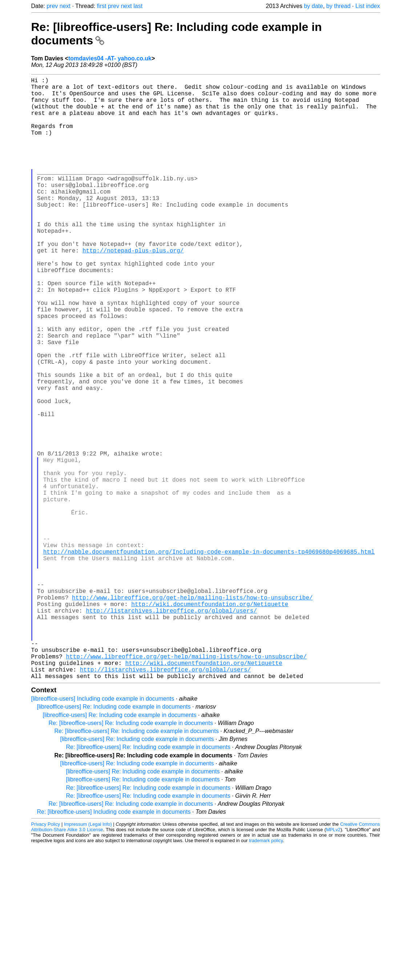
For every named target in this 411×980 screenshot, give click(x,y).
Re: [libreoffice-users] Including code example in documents (114, 946)
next (65, 6)
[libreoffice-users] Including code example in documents (103, 832)
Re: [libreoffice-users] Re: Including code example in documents (131, 857)
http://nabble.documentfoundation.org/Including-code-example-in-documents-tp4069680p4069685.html (209, 658)
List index (368, 6)
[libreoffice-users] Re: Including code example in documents (114, 840)
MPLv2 (333, 963)
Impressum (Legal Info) (88, 958)
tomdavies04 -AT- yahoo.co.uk (110, 58)
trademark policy (266, 974)
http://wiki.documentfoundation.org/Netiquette (210, 722)
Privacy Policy (46, 958)
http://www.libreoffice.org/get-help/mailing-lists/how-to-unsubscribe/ (192, 714)
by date (313, 6)
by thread (339, 6)
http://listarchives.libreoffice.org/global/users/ (172, 730)
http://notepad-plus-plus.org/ (133, 290)
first (102, 6)
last (138, 6)
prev (52, 6)
